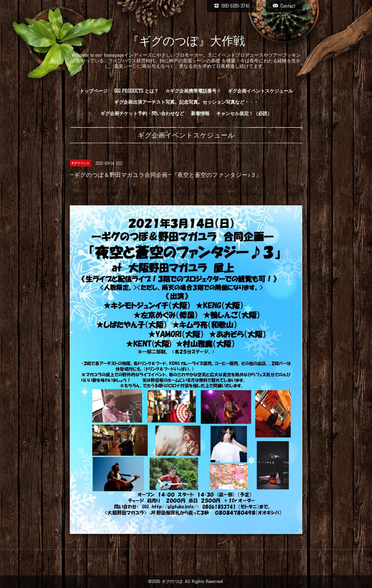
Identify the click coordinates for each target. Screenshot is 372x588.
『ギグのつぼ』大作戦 (186, 41)
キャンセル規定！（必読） (244, 114)
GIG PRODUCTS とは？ (136, 91)
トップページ (94, 91)
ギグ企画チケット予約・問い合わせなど (142, 114)
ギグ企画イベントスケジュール (260, 91)
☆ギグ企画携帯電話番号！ (193, 91)
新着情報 (200, 114)
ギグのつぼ (172, 581)
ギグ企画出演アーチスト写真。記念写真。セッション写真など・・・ (186, 102)
